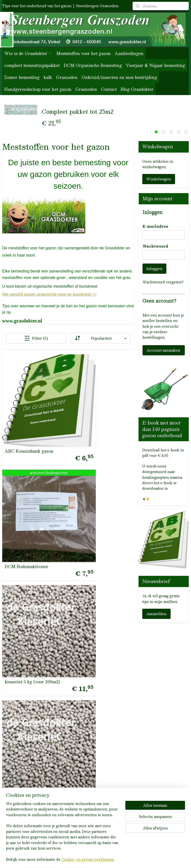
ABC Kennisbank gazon (23, 397)
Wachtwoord (155, 246)
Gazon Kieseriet (67, 462)
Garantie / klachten (87, 667)
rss (87, 859)
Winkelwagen (159, 179)
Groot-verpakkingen (87, 801)
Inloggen (154, 269)
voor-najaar (78, 759)
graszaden (76, 784)
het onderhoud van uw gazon (93, 722)
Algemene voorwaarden (90, 651)
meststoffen (78, 742)
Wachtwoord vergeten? (163, 282)
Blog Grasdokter (137, 89)
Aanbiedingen (129, 53)
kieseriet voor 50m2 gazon (19, 460)
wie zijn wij (112, 742)
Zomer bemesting (22, 77)
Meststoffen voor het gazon (83, 53)
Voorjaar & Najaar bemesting (155, 65)
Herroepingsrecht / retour (93, 659)
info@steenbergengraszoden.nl (28, 669)
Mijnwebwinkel (150, 859)
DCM (71, 776)
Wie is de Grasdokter (28, 53)
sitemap (77, 859)
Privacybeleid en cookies (92, 676)
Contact (109, 89)
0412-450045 (21, 660)
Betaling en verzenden (89, 684)
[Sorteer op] (100, 338)
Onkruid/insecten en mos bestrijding (119, 77)
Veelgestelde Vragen (87, 642)
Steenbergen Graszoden (97, 6)
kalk (48, 77)
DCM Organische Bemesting (93, 65)
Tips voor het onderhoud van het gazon (37, 6)
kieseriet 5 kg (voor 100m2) (109, 397)
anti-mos (75, 793)
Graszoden (86, 89)
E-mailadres (155, 226)
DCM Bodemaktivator (66, 397)
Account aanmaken (163, 350)
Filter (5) (36, 338)
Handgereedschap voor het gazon (38, 89)
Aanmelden (156, 614)
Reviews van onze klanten (32, 742)
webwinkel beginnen (106, 859)
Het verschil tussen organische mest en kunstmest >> (49, 295)
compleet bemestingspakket (32, 65)
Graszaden (67, 77)
